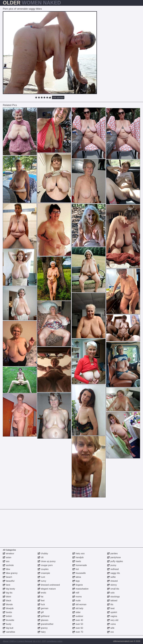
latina (77, 577)
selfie (111, 577)
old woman (79, 604)
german (43, 608)
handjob (78, 557)
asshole (8, 565)
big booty (9, 589)
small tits (113, 589)
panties (112, 553)
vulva (111, 624)
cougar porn (45, 565)
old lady (78, 608)
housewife (79, 573)
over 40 (78, 620)
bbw (6, 569)
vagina (112, 616)
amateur (8, 553)
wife (111, 628)
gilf (41, 612)
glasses (43, 620)
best (6, 585)
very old (113, 620)
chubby (43, 553)
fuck (41, 604)
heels (77, 561)
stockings (113, 597)
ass (6, 561)
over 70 (78, 632)
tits (110, 604)
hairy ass (78, 553)
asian (7, 557)
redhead (113, 569)
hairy (42, 632)
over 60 (78, 628)
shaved (112, 581)
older (77, 612)
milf (76, 593)
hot (76, 569)
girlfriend (44, 616)
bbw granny (10, 573)
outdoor (78, 616)
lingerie (78, 585)
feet (41, 601)
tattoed (112, 601)
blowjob (8, 608)
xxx (110, 632)
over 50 (78, 624)
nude (77, 601)
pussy (112, 565)
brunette (8, 620)
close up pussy (47, 561)
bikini (7, 597)
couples (43, 569)
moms (77, 597)
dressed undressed (49, 585)
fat (40, 597)
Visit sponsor (58, 97)
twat (111, 608)
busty (7, 624)
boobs (7, 612)
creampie (44, 573)
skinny (112, 585)
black (7, 601)
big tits (8, 593)
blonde (8, 604)
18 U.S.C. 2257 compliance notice (48, 641)
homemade (80, 565)
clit (41, 557)
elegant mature (47, 589)
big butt (8, 628)
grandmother (46, 624)
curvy (42, 581)
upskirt (112, 612)
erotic (42, 593)
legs (76, 581)
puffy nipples (115, 561)
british (7, 616)
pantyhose (114, 557)
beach (7, 577)
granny (43, 628)
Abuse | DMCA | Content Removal (18, 641)
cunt (41, 577)
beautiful (9, 581)
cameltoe (9, 632)
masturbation (81, 589)
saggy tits (114, 573)
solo (111, 593)
